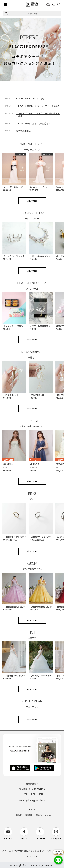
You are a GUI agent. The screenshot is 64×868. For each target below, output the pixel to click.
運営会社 (6, 851)
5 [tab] (36, 86)
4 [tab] (33, 86)
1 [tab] (26, 86)
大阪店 (48, 815)
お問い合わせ (33, 856)
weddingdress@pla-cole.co (32, 800)
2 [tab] (29, 86)
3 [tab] (31, 86)
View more (32, 201)
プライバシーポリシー (52, 851)
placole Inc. (30, 865)
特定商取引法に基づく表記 (26, 851)
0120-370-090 (32, 794)
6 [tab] (38, 86)
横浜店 (19, 815)
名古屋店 (29, 815)
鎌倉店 (39, 815)
